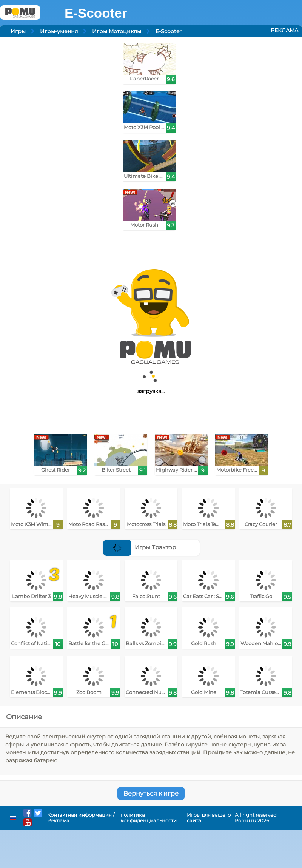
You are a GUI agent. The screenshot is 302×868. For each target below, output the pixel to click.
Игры (18, 31)
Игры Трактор (139, 547)
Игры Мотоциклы (117, 31)
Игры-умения (59, 31)
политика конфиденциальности (149, 818)
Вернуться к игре (151, 793)
